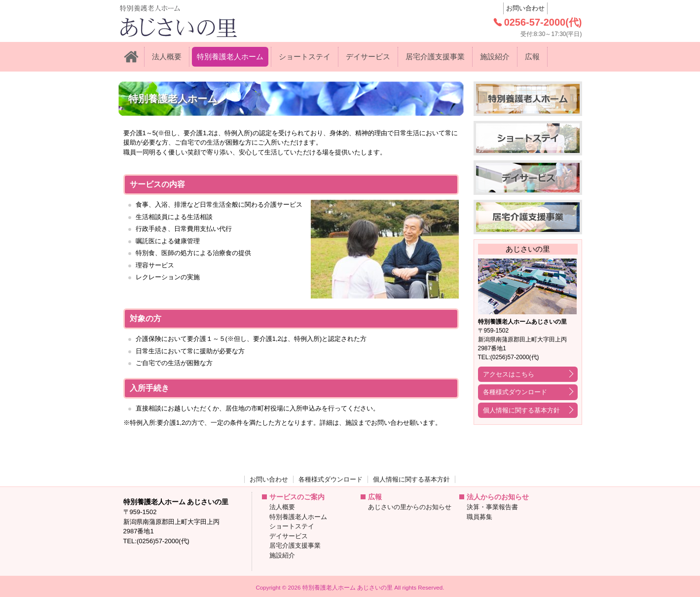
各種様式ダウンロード (515, 392)
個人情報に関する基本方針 (521, 410)
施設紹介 (495, 56)
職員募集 (479, 517)
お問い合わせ (525, 8)
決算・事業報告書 (492, 507)
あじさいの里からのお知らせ (410, 507)
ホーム (131, 57)
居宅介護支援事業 (435, 56)
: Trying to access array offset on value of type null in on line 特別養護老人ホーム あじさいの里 (200, 21)
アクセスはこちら (509, 374)
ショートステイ (305, 56)
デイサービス (368, 56)
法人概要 (167, 56)
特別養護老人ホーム (230, 56)
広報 (532, 56)
